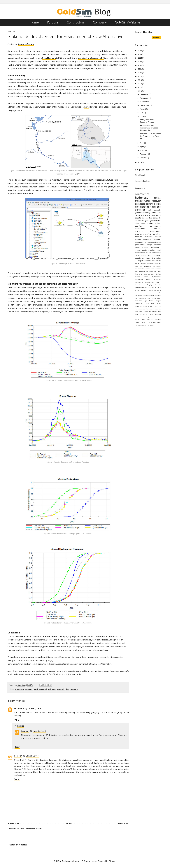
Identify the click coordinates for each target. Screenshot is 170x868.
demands (157, 218)
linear (137, 285)
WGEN (147, 215)
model (145, 250)
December (145, 94)
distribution (148, 266)
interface (157, 245)
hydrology (52, 689)
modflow (152, 250)
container (157, 239)
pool (136, 298)
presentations (140, 253)
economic (29, 689)
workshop (157, 234)
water (147, 201)
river (67, 689)
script (150, 255)
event (152, 269)
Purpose (53, 22)
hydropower (139, 279)
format (141, 274)
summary (146, 317)
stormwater (146, 258)
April (142, 147)
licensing (145, 247)
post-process (151, 298)
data (150, 218)
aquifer (137, 263)
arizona (138, 239)
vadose (143, 322)
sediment (158, 309)
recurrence (138, 306)
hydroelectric (156, 277)
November (145, 98)
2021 (140, 69)
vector (148, 322)
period (148, 293)
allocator (138, 237)
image (150, 245)
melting (137, 287)
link (140, 285)
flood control (156, 271)
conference (142, 194)
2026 (140, 51)
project (158, 301)
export (137, 271)
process (149, 253)
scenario (74, 689)
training (139, 201)
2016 (140, 87)
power (159, 298)
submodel (138, 317)
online (151, 290)
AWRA (137, 215)
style (153, 258)
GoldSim (25, 731)
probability (149, 301)
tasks (148, 320)
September (145, 105)
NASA (146, 261)
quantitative (150, 304)
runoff (144, 255)
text (152, 320)
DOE (142, 215)
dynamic (146, 242)
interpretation (149, 282)
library (137, 247)
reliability (151, 306)
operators (138, 293)
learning (158, 282)
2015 (140, 91)
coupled (158, 263)
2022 (140, 65)
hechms (137, 277)
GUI (136, 261)
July (142, 113)
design (157, 204)
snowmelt (157, 255)
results (137, 255)
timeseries (157, 320)
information (157, 279)
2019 (140, 76)
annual (150, 261)
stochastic (139, 231)
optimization (156, 213)
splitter (158, 312)
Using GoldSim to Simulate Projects (147, 121)
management (156, 247)
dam (141, 266)
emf (154, 266)
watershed (151, 325)
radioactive (156, 253)
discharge (139, 242)
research (158, 306)
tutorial (137, 322)
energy (159, 266)
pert (152, 293)
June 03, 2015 (35, 708)
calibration (147, 239)
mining (150, 223)
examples (158, 269)
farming (150, 271)
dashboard (140, 204)
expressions (143, 271)
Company (100, 22)
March (143, 150)
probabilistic (154, 207)
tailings (142, 320)
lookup (144, 285)
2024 (140, 58)
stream (143, 314)
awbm (158, 215)
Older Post (123, 823)
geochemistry (140, 245)
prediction (138, 301)
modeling (146, 213)
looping (150, 285)
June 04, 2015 (39, 731)
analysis (158, 237)
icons (148, 279)
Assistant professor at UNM (91, 58)
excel (159, 242)
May (142, 143)
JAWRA (77, 174)
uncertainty (140, 234)
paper (144, 293)
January (143, 158)
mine (142, 287)
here (86, 107)
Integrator (141, 261)
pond (159, 250)
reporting (157, 228)
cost (154, 263)
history (146, 277)
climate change (141, 218)
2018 (140, 80)
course (157, 198)
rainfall (158, 304)
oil (148, 290)
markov (138, 250)
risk (150, 210)
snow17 (137, 312)
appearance (157, 261)
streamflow (150, 314)
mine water (140, 223)
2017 (140, 84)
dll (136, 221)
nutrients (143, 290)
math (154, 285)
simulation (140, 210)
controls (157, 210)
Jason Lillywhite (26, 44)
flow (136, 274)
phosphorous (139, 296)
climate (150, 204)
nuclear (158, 223)
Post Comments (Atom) (31, 829)
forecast (141, 221)
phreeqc (152, 296)
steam (137, 314)
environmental (41, 689)
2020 (140, 73)
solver (146, 312)
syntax (158, 258)
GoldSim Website (128, 22)
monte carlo (147, 287)
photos (146, 296)
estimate (147, 269)
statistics (138, 258)
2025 (140, 54)
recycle (145, 306)
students (158, 314)
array (153, 215)
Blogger (112, 861)
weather (148, 234)
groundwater (155, 221)
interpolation (139, 282)
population (143, 298)
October (144, 102)
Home (34, 22)
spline (154, 312)
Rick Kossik (140, 175)
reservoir (61, 689)
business (143, 263)
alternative (20, 689)
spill (150, 312)
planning (158, 296)
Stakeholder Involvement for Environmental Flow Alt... (150, 136)
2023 (140, 62)
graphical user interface (152, 274)
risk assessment (140, 309)
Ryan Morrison (49, 58)
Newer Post (14, 823)
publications (139, 304)
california (149, 263)
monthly (154, 287)
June (142, 116)
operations (157, 290)
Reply (17, 720)
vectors (154, 322)
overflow (139, 226)
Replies (21, 726)
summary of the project (24, 103)
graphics (139, 213)
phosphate (157, 293)
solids (142, 312)
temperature (155, 231)
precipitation (141, 207)
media (159, 285)
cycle (137, 266)
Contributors (76, 22)
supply (152, 317)
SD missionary (21, 708)
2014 (140, 162)
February (144, 154)
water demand (143, 325)
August (143, 109)
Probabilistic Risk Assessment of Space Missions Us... (149, 128)
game (147, 221)
